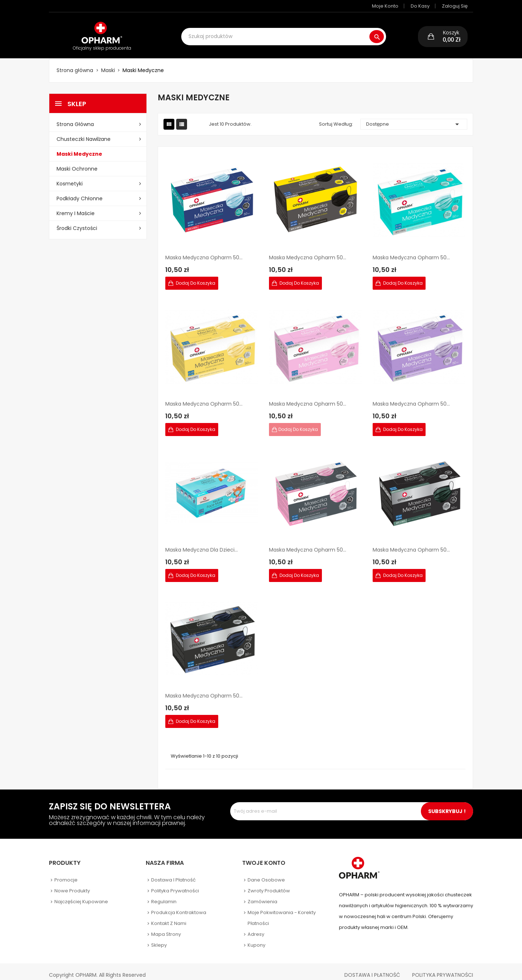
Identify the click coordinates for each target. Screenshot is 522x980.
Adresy (256, 927)
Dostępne (414, 117)
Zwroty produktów (269, 883)
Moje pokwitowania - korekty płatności (282, 911)
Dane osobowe (266, 873)
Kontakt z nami (169, 916)
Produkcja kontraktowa (179, 905)
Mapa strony (166, 927)
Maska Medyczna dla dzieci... (202, 543)
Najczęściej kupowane (81, 894)
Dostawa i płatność (173, 873)
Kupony (256, 938)
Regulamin (164, 894)
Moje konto (391, 6)
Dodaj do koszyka (195, 276)
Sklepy (159, 938)
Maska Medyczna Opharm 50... (204, 250)
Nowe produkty (72, 883)
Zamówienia (262, 894)
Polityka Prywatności (443, 968)
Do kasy (426, 6)
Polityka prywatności (175, 883)
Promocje (66, 873)
